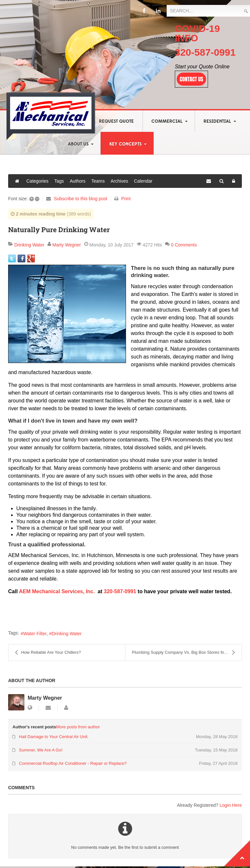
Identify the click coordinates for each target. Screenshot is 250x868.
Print (126, 199)
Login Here (231, 805)
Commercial (167, 121)
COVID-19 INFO (197, 33)
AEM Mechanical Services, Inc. (57, 591)
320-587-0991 (205, 52)
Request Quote (116, 121)
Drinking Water (29, 245)
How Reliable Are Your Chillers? (48, 652)
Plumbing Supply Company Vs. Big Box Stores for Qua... (185, 652)
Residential (217, 121)
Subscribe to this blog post (80, 199)
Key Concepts (125, 144)
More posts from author (78, 727)
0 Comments (184, 245)
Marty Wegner (67, 245)
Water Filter (35, 634)
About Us (78, 144)
